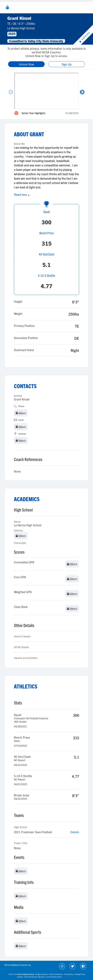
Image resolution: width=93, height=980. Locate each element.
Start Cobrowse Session (54, 977)
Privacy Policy (69, 974)
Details (75, 832)
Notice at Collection (56, 974)
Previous (11, 92)
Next (82, 92)
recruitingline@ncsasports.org (19, 965)
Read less (22, 195)
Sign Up (67, 64)
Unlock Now (26, 64)
